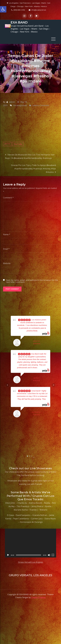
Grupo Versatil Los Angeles (31, 562)
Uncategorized (20, 105)
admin (12, 102)
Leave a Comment (41, 105)
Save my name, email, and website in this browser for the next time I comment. (32, 281)
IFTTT (7, 144)
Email (6, 249)
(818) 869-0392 (18, 10)
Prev (7, 385)
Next (54, 385)
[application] (30, 543)
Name (7, 234)
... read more (42, 368)
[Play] (8, 555)
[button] (3, 9)
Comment (8, 198)
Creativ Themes (38, 597)
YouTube (18, 144)
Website (7, 263)
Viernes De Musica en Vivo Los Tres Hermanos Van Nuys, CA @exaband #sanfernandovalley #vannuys (30, 156)
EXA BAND (19, 22)
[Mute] (49, 555)
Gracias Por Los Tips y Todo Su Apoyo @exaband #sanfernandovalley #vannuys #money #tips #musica (34, 168)
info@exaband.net (37, 10)
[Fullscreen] (53, 555)
